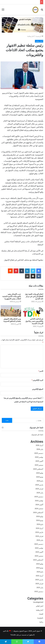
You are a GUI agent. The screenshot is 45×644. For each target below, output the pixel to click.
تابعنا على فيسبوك (37, 435)
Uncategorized (38, 602)
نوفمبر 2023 (39, 548)
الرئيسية (40, 36)
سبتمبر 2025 (39, 465)
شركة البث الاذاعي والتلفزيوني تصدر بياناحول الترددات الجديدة (34, 321)
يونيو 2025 (40, 477)
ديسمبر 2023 (39, 544)
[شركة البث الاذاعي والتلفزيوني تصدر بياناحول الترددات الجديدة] (33, 311)
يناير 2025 (40, 493)
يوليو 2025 (40, 473)
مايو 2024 (40, 524)
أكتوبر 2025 (39, 461)
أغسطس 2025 (38, 469)
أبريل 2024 (40, 528)
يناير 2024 (40, 540)
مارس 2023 (39, 580)
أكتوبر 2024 (39, 505)
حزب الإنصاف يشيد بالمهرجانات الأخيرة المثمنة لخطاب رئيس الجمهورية (12, 296)
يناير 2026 (40, 449)
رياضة (41, 622)
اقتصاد (41, 614)
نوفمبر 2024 (39, 501)
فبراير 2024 (39, 536)
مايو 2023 (40, 572)
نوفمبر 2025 (39, 457)
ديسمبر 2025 (39, 453)
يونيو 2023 (40, 568)
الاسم (41, 371)
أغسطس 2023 (38, 560)
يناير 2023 (40, 588)
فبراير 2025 (39, 489)
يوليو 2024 (40, 516)
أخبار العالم (40, 606)
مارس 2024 (39, 532)
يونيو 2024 (40, 520)
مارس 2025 (39, 485)
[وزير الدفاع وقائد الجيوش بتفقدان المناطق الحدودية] (11, 311)
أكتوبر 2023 (39, 552)
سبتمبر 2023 (39, 556)
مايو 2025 (40, 481)
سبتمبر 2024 (39, 509)
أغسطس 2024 (38, 512)
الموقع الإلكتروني (38, 389)
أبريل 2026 (40, 445)
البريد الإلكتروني (37, 380)
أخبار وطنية (31, 36)
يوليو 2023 (40, 564)
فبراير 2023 (39, 584)
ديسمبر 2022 (39, 591)
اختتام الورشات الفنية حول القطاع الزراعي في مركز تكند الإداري (34, 296)
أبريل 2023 (40, 576)
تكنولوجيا (40, 618)
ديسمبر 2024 (39, 497)
